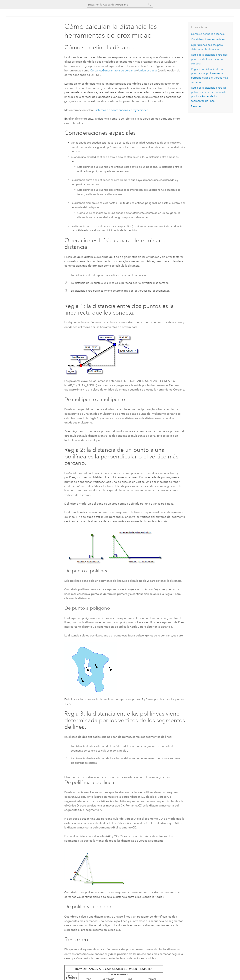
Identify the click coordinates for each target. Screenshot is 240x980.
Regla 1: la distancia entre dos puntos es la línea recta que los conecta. (210, 59)
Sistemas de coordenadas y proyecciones (121, 110)
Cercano (95, 70)
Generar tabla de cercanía (119, 70)
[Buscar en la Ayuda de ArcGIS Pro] (117, 5)
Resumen (197, 106)
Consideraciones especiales (208, 39)
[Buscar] (150, 4)
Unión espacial (148, 70)
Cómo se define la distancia (208, 34)
